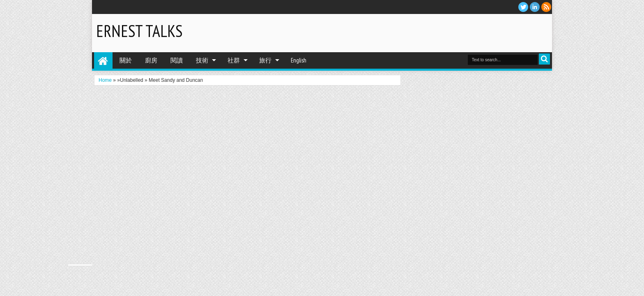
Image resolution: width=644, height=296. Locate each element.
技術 (202, 60)
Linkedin (535, 7)
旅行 (265, 60)
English (299, 60)
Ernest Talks (139, 31)
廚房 (151, 60)
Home (103, 60)
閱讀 (177, 60)
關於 (126, 60)
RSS (546, 7)
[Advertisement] (452, 32)
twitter (523, 7)
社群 (234, 60)
